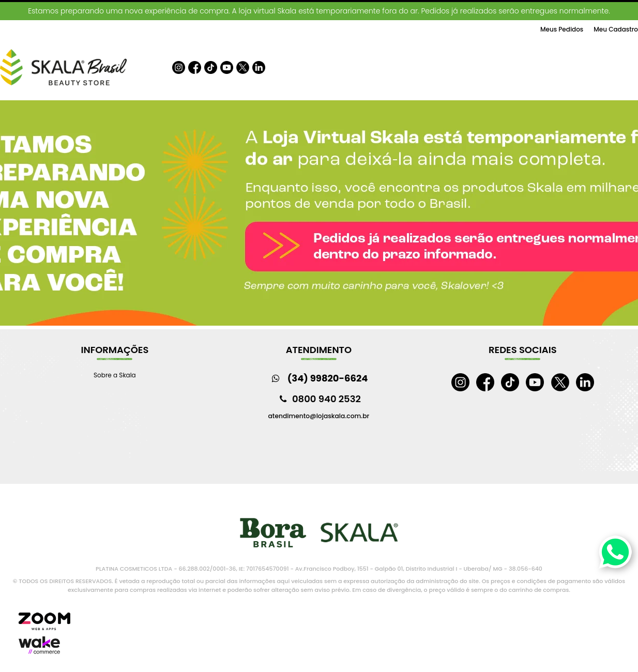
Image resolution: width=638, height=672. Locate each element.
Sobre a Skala (115, 375)
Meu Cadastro (616, 29)
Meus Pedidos (562, 29)
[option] (319, 215)
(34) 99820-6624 (328, 378)
